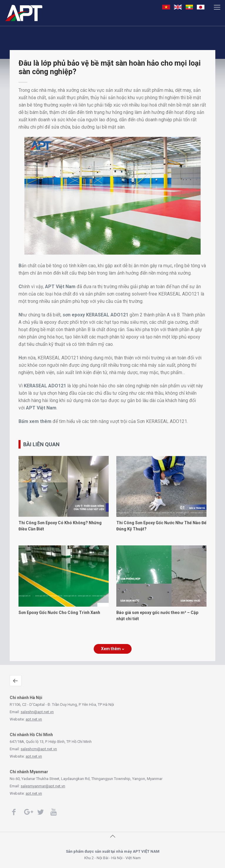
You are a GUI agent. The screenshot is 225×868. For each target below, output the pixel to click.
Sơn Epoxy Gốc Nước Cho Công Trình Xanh (59, 613)
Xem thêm (113, 649)
